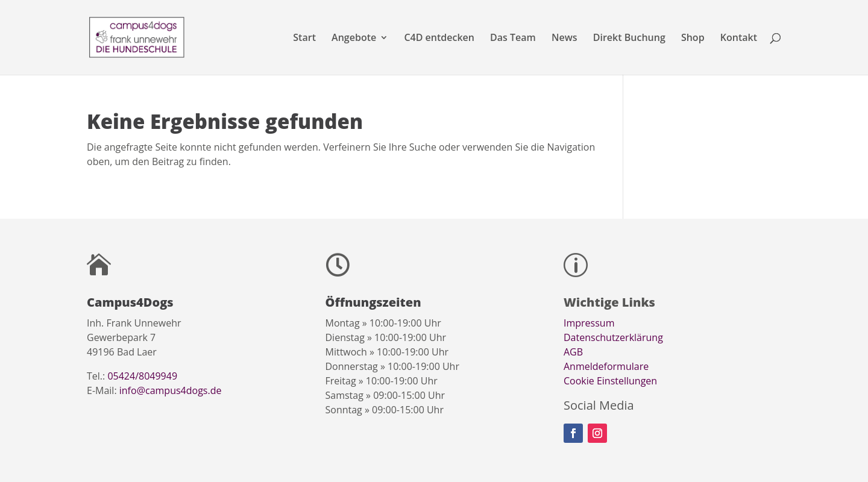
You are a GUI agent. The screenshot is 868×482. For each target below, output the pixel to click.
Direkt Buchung (629, 39)
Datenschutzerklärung (613, 337)
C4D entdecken (439, 39)
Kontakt (739, 39)
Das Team (513, 39)
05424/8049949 (142, 376)
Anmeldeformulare (606, 366)
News (565, 39)
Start (304, 39)
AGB (573, 352)
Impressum (589, 323)
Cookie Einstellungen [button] (610, 381)
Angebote (354, 39)
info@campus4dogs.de (171, 390)
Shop (693, 39)
